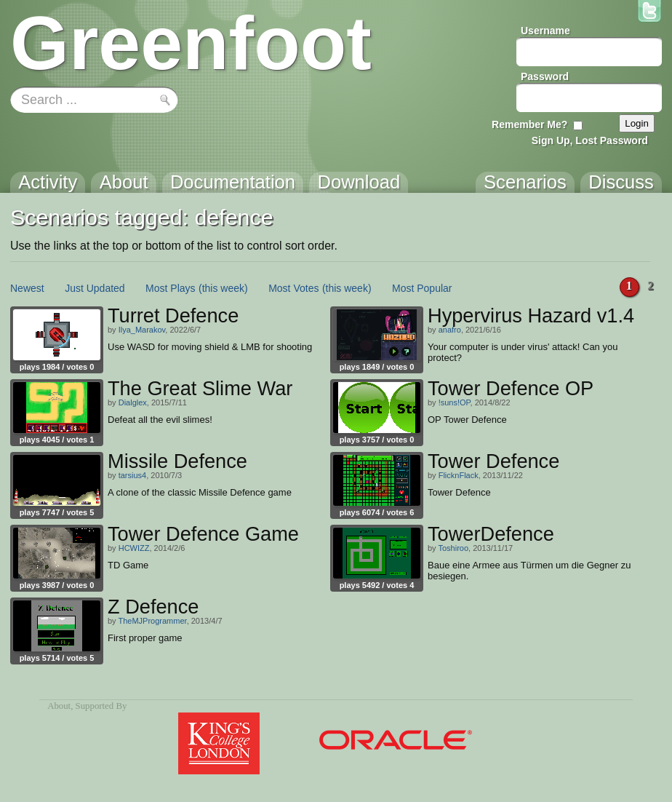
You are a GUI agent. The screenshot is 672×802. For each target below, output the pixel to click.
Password (545, 76)
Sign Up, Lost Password (590, 140)
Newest (27, 288)
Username (545, 31)
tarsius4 (133, 475)
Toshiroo (453, 548)
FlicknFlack (459, 475)
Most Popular (422, 288)
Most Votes (293, 288)
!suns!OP (455, 402)
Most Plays (170, 288)
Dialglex (133, 402)
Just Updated (95, 288)
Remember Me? (529, 124)
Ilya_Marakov (142, 330)
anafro (450, 330)
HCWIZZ (134, 548)
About (59, 706)
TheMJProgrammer (152, 621)
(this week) (223, 288)
